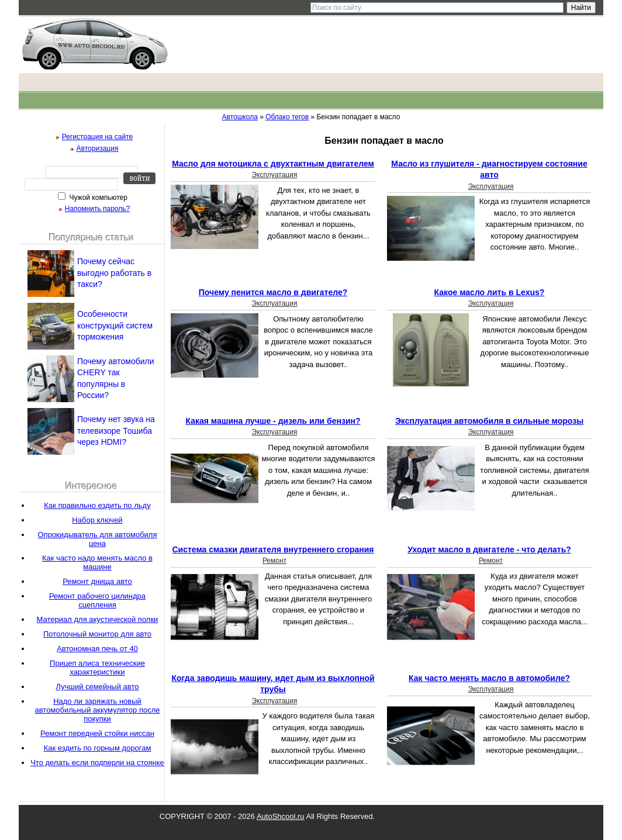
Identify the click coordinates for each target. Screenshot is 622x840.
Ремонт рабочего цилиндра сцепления (97, 600)
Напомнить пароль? (97, 209)
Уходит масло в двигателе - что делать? (489, 549)
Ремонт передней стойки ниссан (97, 733)
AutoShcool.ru (281, 816)
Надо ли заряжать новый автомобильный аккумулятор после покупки (97, 710)
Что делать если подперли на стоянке (97, 763)
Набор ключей (97, 520)
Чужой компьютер (97, 198)
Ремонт (274, 561)
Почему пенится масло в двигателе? (273, 292)
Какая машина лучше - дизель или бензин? (273, 421)
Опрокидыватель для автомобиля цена (98, 539)
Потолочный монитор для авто (97, 634)
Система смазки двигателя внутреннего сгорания (273, 549)
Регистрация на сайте (98, 137)
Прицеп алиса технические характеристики (97, 668)
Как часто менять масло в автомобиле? (489, 678)
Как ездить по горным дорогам (98, 748)
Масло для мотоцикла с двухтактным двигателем (273, 164)
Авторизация (98, 148)
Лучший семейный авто (98, 687)
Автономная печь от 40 (97, 649)
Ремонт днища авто (97, 581)
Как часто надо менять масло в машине (97, 562)
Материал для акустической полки (98, 619)
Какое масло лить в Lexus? (490, 292)
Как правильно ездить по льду (97, 505)
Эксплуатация (275, 175)
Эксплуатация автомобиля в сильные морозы (489, 421)
